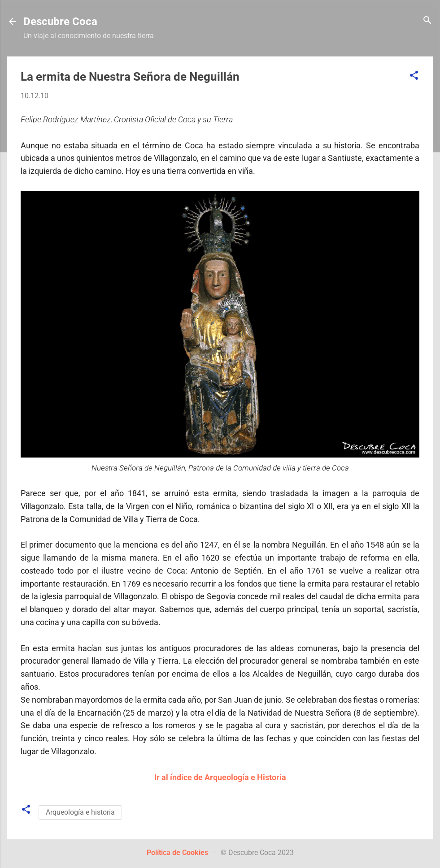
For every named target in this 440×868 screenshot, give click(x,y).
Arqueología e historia (80, 812)
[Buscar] (427, 21)
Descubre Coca (60, 22)
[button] (414, 76)
